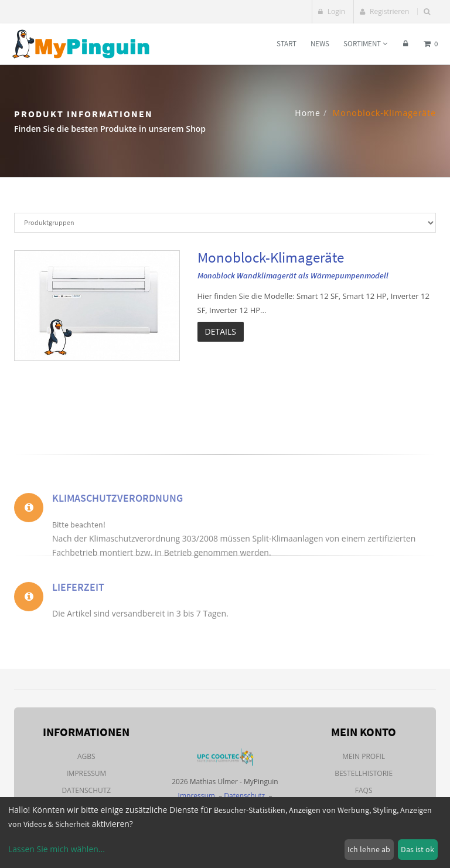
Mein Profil (364, 756)
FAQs (364, 790)
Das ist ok (417, 849)
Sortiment (365, 44)
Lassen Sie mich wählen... (57, 849)
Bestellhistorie (364, 773)
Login (332, 11)
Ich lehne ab (369, 849)
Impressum (86, 773)
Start (287, 44)
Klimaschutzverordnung (117, 514)
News (320, 44)
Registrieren (384, 11)
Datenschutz (86, 790)
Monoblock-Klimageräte (271, 257)
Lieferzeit (78, 596)
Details (221, 331)
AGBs (86, 756)
